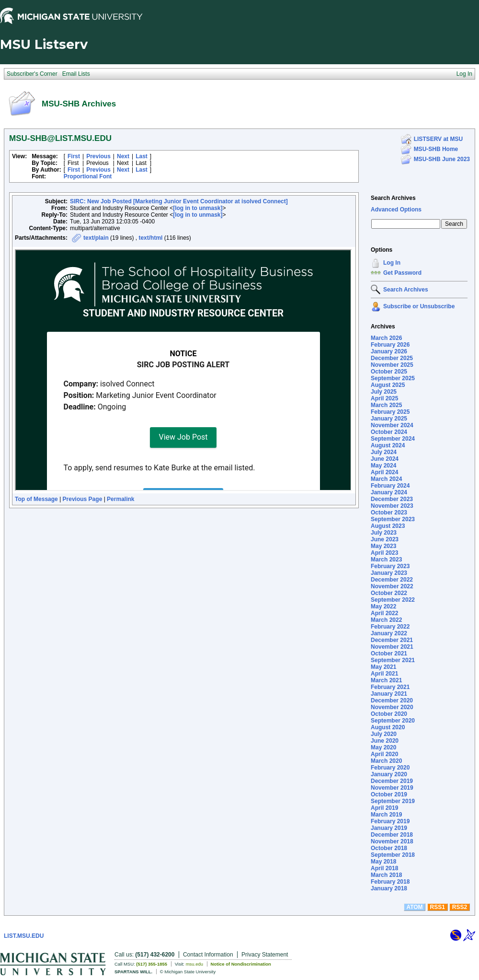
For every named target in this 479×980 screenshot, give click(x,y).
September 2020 (393, 721)
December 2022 (392, 580)
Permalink (120, 499)
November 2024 (392, 425)
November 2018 (392, 841)
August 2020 (388, 727)
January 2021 (389, 694)
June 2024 (385, 459)
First (74, 156)
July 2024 (384, 452)
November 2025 (392, 365)
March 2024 (386, 479)
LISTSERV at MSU (438, 139)
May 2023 (383, 546)
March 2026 (386, 338)
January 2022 (389, 633)
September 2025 (393, 378)
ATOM (414, 907)
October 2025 (389, 372)
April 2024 (384, 472)
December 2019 (392, 781)
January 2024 (389, 492)
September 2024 (393, 439)
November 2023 (392, 506)
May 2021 (383, 667)
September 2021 (393, 660)
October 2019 (389, 794)
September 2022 (393, 600)
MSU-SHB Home (436, 149)
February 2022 (390, 627)
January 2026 (389, 351)
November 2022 (392, 586)
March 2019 (386, 815)
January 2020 (389, 774)
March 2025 (386, 405)
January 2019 (389, 828)
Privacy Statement (265, 955)
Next (123, 156)
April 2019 (384, 808)
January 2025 (389, 419)
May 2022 (383, 607)
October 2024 (389, 432)
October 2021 (389, 653)
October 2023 (389, 513)
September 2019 (393, 801)
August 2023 (388, 526)
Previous (98, 156)
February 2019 (390, 821)
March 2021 (386, 680)
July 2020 (384, 734)
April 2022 (384, 613)
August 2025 (388, 385)
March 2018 (386, 875)
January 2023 (389, 573)
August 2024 (388, 445)
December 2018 (392, 835)
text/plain (96, 238)
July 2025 (384, 392)
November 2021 (392, 647)
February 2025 (390, 412)
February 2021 (390, 687)
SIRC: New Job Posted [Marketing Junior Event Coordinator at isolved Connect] (179, 201)
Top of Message (36, 499)
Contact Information (208, 955)
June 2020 (385, 741)
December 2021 (392, 640)
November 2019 (392, 788)
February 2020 (390, 768)
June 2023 (385, 539)
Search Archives (393, 198)
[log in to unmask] (198, 208)
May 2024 (383, 466)
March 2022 (386, 620)
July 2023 (384, 533)
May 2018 (383, 862)
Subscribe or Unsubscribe (419, 306)
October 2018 (389, 848)
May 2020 (383, 747)
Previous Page (83, 499)
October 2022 (389, 593)
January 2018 (389, 888)
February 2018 (390, 882)
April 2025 (384, 398)
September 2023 (393, 519)
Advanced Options (396, 210)
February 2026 (390, 345)
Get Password (402, 273)
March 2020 (386, 761)
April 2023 (384, 553)
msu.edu (194, 964)
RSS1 (438, 907)
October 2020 (389, 714)
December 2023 (392, 499)
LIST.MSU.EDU (24, 936)
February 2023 (390, 566)
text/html (150, 238)
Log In (392, 263)
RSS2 (460, 907)
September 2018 (393, 855)
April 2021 (384, 674)
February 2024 (390, 486)
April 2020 (384, 754)
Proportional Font (88, 176)
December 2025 (392, 358)
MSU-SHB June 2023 (442, 159)
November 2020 (392, 707)
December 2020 (392, 700)
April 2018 (384, 868)
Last (142, 156)
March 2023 (386, 560)
